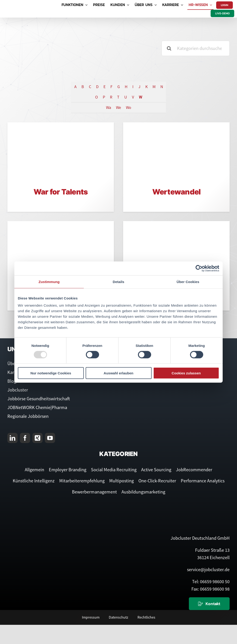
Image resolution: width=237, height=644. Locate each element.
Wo (128, 107)
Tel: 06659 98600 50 (211, 581)
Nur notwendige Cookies (51, 373)
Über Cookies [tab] (188, 282)
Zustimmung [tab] (49, 282)
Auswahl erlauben (118, 373)
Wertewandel (176, 192)
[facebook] (25, 438)
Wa (108, 107)
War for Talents (61, 192)
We (118, 107)
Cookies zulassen (186, 373)
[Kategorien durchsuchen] (196, 48)
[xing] (37, 438)
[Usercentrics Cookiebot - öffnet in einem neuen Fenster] (199, 268)
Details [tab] (118, 282)
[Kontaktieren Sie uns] (209, 604)
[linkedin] (12, 438)
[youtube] (50, 438)
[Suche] (169, 48)
